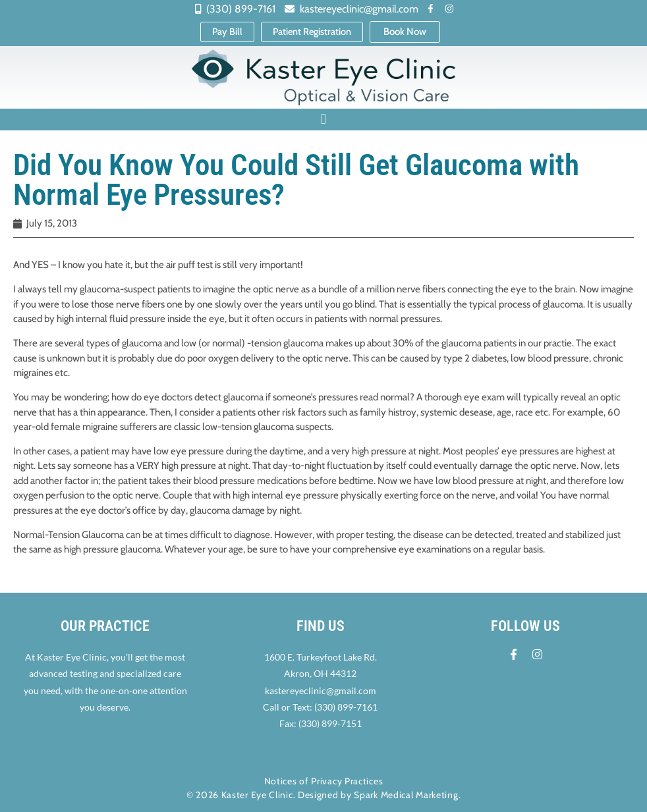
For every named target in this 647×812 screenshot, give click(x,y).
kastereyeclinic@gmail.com (321, 691)
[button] (323, 120)
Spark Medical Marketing (406, 795)
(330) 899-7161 (346, 708)
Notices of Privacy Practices (324, 781)
